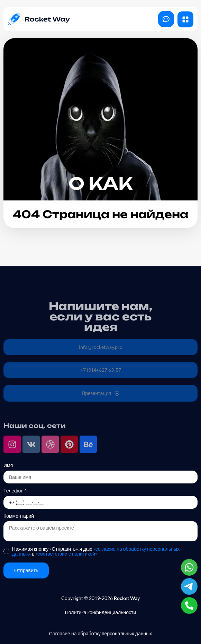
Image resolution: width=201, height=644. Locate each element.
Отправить (26, 570)
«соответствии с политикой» (66, 554)
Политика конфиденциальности (101, 612)
